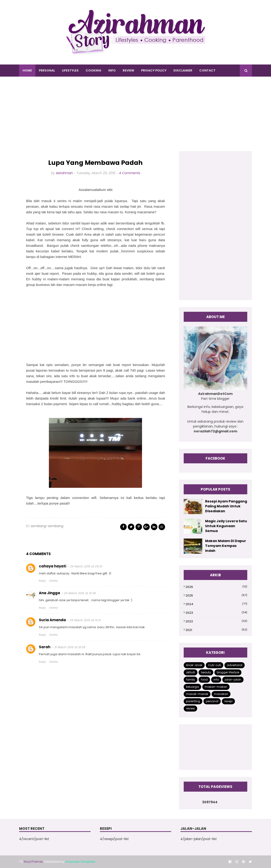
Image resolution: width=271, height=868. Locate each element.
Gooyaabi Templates (80, 862)
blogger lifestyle (228, 672)
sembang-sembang (47, 526)
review (190, 708)
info (216, 680)
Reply (42, 581)
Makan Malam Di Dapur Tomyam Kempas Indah (226, 546)
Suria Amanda (52, 620)
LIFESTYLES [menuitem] (70, 70)
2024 (216, 604)
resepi (228, 701)
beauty (206, 672)
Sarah (45, 647)
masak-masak (197, 694)
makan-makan (216, 687)
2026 (216, 587)
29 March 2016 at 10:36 (80, 593)
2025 (216, 595)
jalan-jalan (233, 680)
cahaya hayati (53, 566)
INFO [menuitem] (112, 70)
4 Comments (130, 173)
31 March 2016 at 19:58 (70, 647)
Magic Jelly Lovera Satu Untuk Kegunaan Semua (226, 526)
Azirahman (64, 173)
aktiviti (191, 672)
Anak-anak (194, 665)
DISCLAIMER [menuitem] (183, 70)
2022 (216, 621)
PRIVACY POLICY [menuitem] (154, 70)
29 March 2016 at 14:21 (85, 620)
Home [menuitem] (27, 70)
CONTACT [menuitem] (207, 70)
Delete (54, 581)
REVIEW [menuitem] (128, 70)
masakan (221, 694)
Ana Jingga (49, 593)
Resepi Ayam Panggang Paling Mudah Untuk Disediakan (226, 506)
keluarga (192, 687)
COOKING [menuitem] (93, 70)
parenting (193, 701)
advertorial (235, 665)
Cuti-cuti (215, 665)
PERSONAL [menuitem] (47, 70)
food (204, 680)
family (191, 680)
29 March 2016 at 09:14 (86, 566)
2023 (216, 613)
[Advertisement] (135, 119)
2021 (216, 630)
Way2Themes (33, 862)
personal (212, 701)
